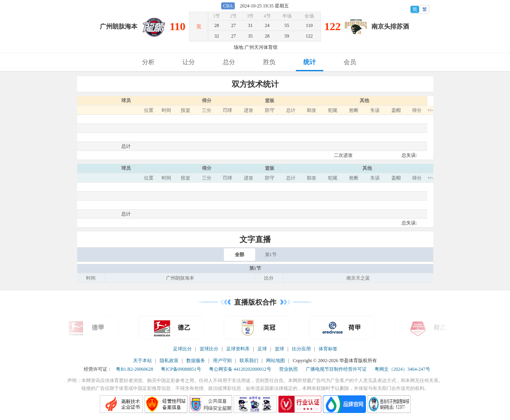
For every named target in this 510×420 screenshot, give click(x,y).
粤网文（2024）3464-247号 (402, 369)
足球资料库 (238, 349)
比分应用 (301, 349)
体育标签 (328, 349)
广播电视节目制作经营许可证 (336, 369)
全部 (240, 255)
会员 (350, 62)
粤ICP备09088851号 (181, 369)
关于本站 (142, 361)
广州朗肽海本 (119, 26)
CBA (228, 6)
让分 (189, 62)
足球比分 (182, 349)
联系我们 (249, 361)
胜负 (269, 62)
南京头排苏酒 (390, 26)
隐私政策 (169, 361)
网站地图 (276, 361)
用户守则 (222, 361)
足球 (262, 349)
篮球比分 (209, 349)
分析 (148, 62)
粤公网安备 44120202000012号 (240, 369)
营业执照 (288, 369)
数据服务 (196, 361)
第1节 (271, 255)
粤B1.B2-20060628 (134, 369)
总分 (229, 62)
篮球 (279, 349)
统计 (310, 62)
